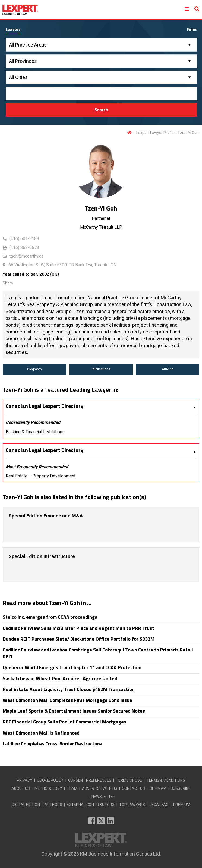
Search (101, 110)
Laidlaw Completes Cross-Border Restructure (52, 744)
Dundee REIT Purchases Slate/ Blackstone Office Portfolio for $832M (79, 639)
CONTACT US (133, 788)
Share (8, 283)
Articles (168, 369)
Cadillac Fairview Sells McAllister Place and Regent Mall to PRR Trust (78, 628)
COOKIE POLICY (50, 780)
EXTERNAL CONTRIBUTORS (91, 805)
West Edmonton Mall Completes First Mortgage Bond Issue (67, 700)
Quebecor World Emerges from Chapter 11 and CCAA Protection (72, 667)
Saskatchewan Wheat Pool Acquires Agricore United (60, 678)
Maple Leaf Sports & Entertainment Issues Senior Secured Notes (74, 711)
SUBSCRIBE (181, 788)
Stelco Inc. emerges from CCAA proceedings (50, 617)
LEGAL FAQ (159, 805)
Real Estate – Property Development (41, 476)
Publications (101, 369)
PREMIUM (182, 805)
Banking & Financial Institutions (35, 432)
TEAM (72, 788)
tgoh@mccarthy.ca (26, 256)
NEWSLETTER (103, 797)
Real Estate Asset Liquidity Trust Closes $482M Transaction (69, 689)
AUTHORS (53, 805)
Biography (35, 369)
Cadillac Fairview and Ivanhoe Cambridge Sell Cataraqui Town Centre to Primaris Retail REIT (98, 653)
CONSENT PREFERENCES (90, 780)
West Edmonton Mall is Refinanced (41, 733)
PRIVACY (25, 780)
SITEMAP (158, 788)
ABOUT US (21, 788)
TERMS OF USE (129, 780)
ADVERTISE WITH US (100, 788)
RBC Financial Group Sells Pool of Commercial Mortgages (64, 722)
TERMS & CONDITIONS (166, 780)
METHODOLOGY (48, 788)
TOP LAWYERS (132, 805)
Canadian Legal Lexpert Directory (45, 406)
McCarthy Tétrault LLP (101, 227)
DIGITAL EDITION (26, 805)
